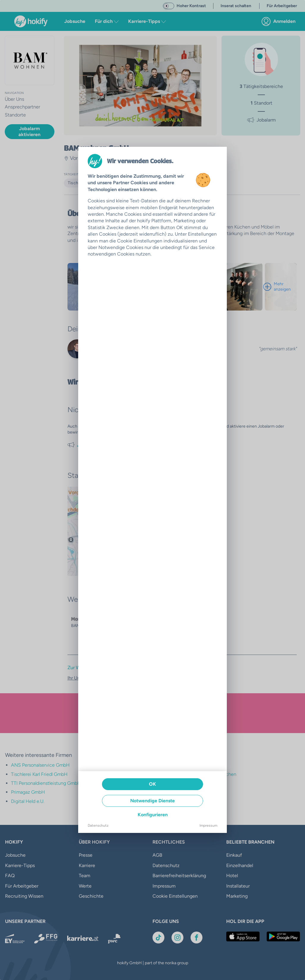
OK (152, 784)
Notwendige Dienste (152, 801)
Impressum (208, 825)
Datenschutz (98, 825)
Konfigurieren (153, 815)
